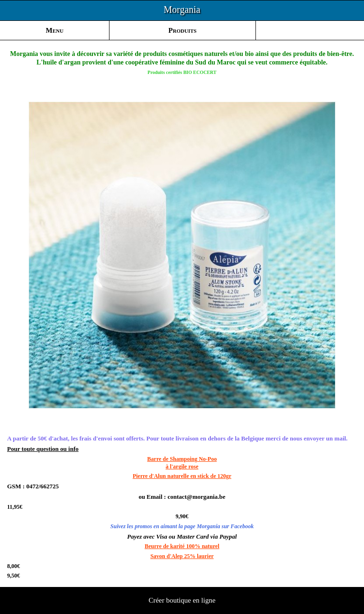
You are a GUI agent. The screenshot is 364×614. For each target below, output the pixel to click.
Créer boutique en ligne (182, 600)
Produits (182, 30)
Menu (55, 30)
